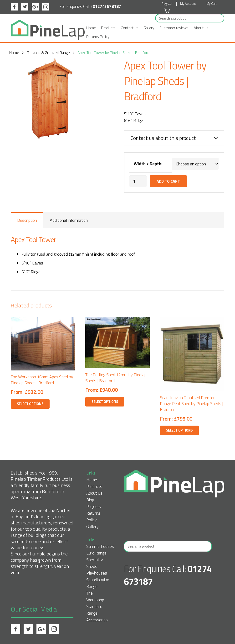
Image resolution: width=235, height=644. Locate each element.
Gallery (149, 28)
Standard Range (94, 610)
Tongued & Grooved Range (50, 53)
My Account (188, 4)
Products (108, 28)
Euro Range (96, 553)
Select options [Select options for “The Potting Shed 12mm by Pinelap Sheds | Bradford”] (105, 402)
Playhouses (97, 573)
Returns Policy (98, 37)
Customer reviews (174, 28)
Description (27, 220)
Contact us (130, 28)
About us (201, 28)
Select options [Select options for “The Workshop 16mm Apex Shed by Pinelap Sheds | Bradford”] (30, 404)
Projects (94, 506)
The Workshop (95, 596)
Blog (90, 500)
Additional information (69, 220)
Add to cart (168, 181)
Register (167, 4)
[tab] (27, 220)
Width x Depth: (148, 164)
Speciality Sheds (95, 563)
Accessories (97, 620)
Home (91, 28)
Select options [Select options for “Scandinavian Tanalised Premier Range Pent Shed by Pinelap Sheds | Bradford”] (179, 430)
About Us (94, 493)
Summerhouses (100, 546)
